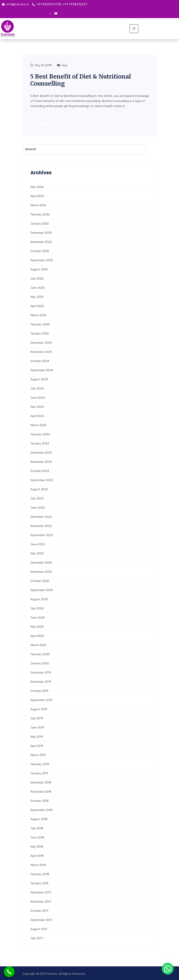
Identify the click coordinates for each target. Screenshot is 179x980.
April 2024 (37, 416)
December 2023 (41, 452)
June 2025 (38, 288)
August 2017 (39, 929)
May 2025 (37, 297)
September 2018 (41, 810)
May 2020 (37, 627)
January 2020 (40, 663)
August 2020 (39, 599)
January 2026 (40, 223)
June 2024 (38, 397)
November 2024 (41, 352)
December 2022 (41, 517)
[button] (168, 969)
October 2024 (40, 361)
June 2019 (37, 727)
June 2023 (38, 507)
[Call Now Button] (9, 972)
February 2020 (40, 654)
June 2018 (37, 837)
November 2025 (41, 242)
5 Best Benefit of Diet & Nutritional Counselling (82, 80)
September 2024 (42, 370)
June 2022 (38, 544)
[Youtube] (56, 14)
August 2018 (39, 819)
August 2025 (39, 269)
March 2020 (38, 645)
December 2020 (41, 562)
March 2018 (38, 865)
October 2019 (39, 691)
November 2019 (41, 682)
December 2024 (41, 343)
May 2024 (37, 407)
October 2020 (40, 581)
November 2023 (41, 462)
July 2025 (37, 278)
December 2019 (41, 672)
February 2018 (40, 874)
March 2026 (38, 205)
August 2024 (39, 379)
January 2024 (40, 443)
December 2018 (41, 782)
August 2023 (39, 489)
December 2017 (41, 892)
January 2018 (39, 883)
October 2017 (39, 911)
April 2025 (37, 306)
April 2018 (37, 856)
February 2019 (40, 764)
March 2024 (38, 425)
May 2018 (37, 846)
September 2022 (42, 535)
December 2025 (41, 233)
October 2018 (39, 801)
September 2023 (42, 480)
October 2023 (40, 471)
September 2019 (41, 700)
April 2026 (37, 196)
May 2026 (37, 187)
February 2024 (40, 434)
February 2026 (40, 214)
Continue (42, 124)
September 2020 (42, 590)
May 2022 (37, 553)
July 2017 (37, 938)
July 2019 (37, 718)
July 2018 (37, 828)
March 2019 (38, 755)
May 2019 (37, 737)
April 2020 (37, 636)
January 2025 (40, 333)
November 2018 (41, 791)
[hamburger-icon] (134, 29)
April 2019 (37, 746)
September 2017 (41, 920)
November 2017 (41, 901)
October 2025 (40, 251)
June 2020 (38, 617)
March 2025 (38, 315)
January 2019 (39, 773)
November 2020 (41, 572)
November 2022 (41, 526)
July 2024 (37, 388)
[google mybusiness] (50, 13)
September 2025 (42, 260)
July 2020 (37, 608)
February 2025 (40, 324)
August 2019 (39, 709)
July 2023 (37, 498)
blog (65, 65)
